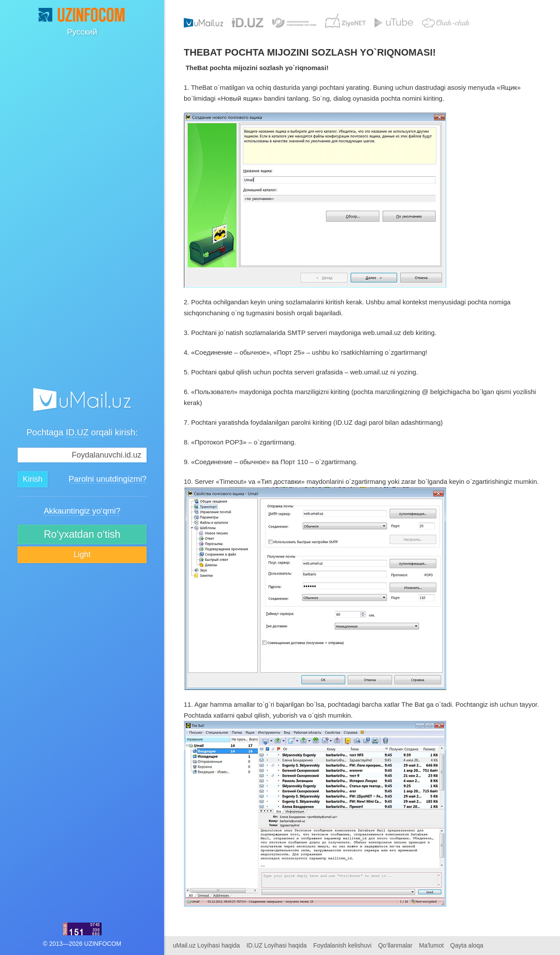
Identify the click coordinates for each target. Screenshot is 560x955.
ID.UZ (77, 432)
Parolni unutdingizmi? (108, 479)
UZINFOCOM (103, 944)
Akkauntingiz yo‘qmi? (82, 511)
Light (82, 554)
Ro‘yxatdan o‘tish (82, 534)
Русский (82, 32)
